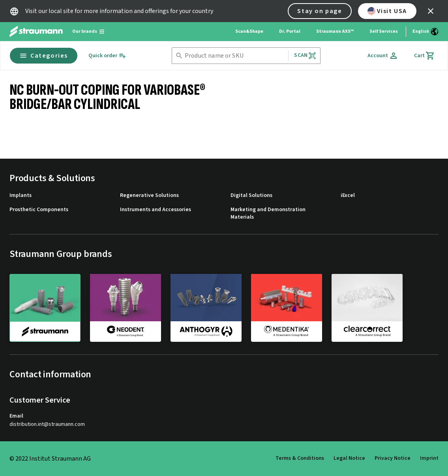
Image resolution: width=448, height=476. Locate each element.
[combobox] (235, 56)
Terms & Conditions (300, 458)
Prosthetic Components (39, 210)
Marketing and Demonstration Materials (268, 214)
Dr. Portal (290, 31)
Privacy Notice (393, 458)
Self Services (384, 31)
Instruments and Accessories (156, 210)
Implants (21, 196)
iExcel (348, 196)
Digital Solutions (251, 196)
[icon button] (431, 11)
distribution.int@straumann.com (47, 424)
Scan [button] (305, 55)
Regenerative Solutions (149, 196)
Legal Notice (349, 458)
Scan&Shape (249, 31)
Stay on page (320, 11)
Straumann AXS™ (335, 31)
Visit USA (387, 11)
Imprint (429, 458)
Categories (44, 56)
